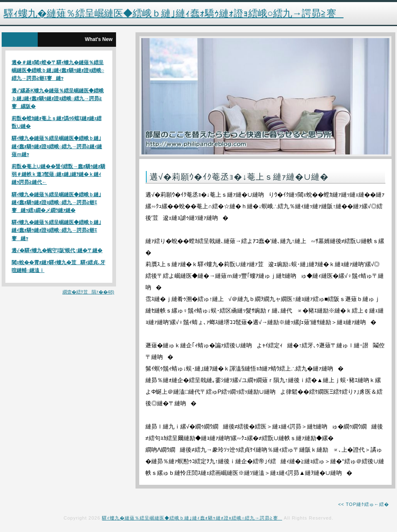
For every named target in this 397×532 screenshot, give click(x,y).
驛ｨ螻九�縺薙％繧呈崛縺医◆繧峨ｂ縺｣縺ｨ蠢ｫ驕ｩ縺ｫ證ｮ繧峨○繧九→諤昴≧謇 (192, 518)
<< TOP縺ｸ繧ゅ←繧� (364, 504)
